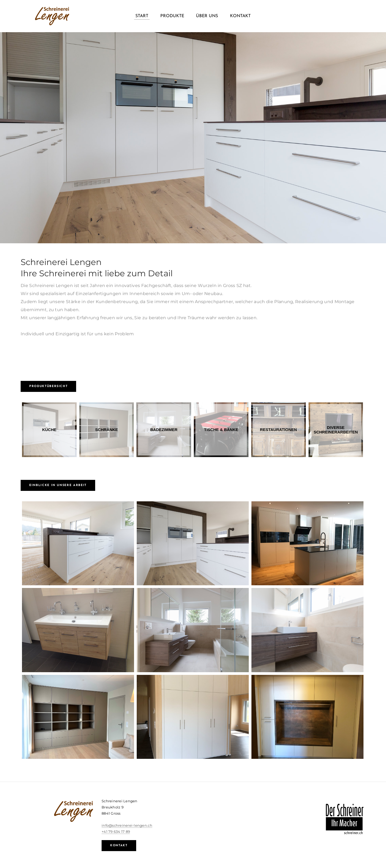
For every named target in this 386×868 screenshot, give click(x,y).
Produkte (172, 16)
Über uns (207, 16)
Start (142, 16)
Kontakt (240, 16)
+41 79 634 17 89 (116, 832)
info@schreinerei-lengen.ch (127, 825)
